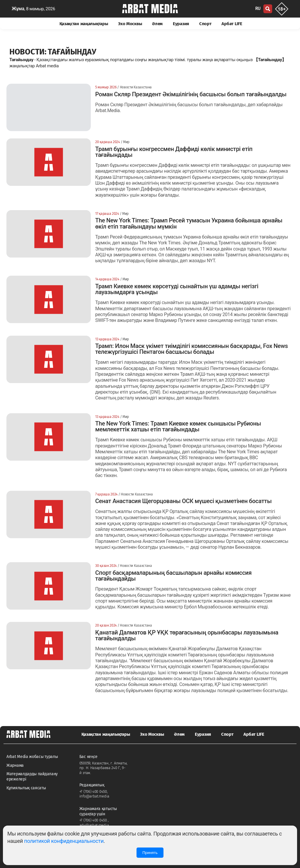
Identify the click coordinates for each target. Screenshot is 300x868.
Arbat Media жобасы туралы (32, 757)
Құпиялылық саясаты (26, 788)
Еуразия (181, 24)
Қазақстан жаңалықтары (84, 24)
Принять (150, 853)
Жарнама (15, 765)
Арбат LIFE (232, 24)
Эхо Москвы (130, 24)
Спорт (205, 24)
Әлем (157, 24)
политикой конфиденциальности (64, 841)
